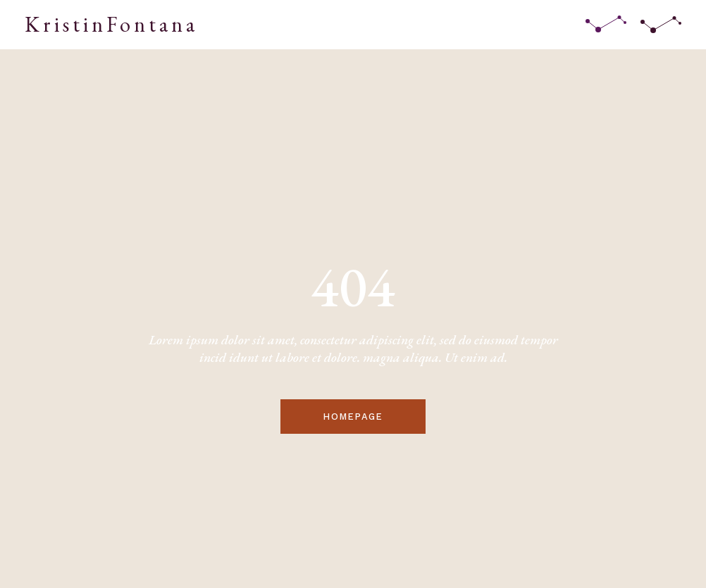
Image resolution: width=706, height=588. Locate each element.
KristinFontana (111, 24)
